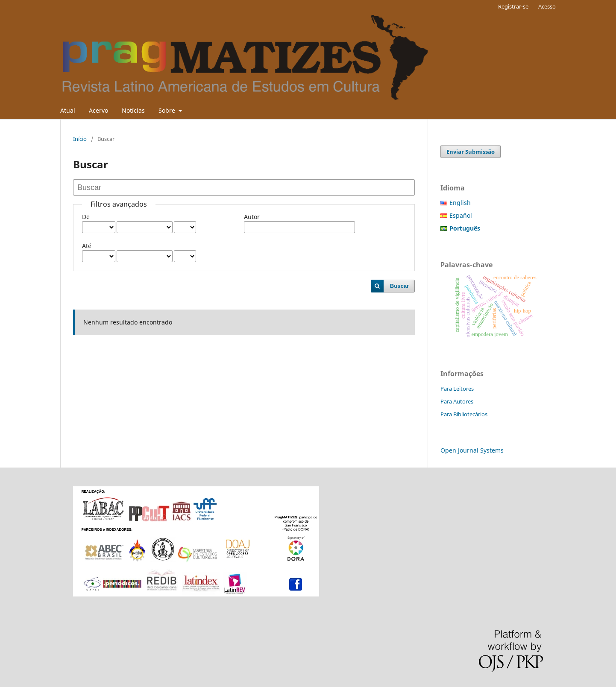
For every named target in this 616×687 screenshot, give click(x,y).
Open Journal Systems (472, 450)
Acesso (547, 6)
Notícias (133, 110)
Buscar (399, 286)
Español (461, 215)
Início (80, 139)
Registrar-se (513, 6)
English (460, 203)
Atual (68, 110)
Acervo (98, 110)
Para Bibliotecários (464, 414)
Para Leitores (457, 389)
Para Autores (457, 401)
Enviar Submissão (471, 152)
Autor (252, 217)
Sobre (168, 110)
